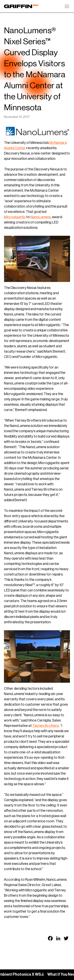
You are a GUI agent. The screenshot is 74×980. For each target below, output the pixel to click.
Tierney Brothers (46, 726)
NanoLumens (41, 217)
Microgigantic (15, 217)
